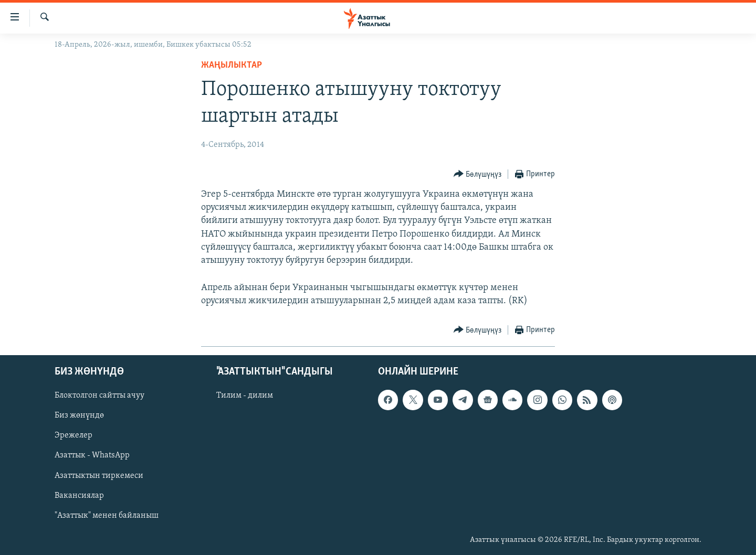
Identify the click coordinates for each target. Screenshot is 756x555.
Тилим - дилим (245, 396)
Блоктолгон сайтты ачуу (99, 396)
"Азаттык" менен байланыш (107, 515)
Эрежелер (73, 435)
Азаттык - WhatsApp (92, 455)
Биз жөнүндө (79, 415)
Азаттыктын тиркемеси (99, 475)
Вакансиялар (79, 495)
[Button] (478, 174)
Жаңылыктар (232, 65)
